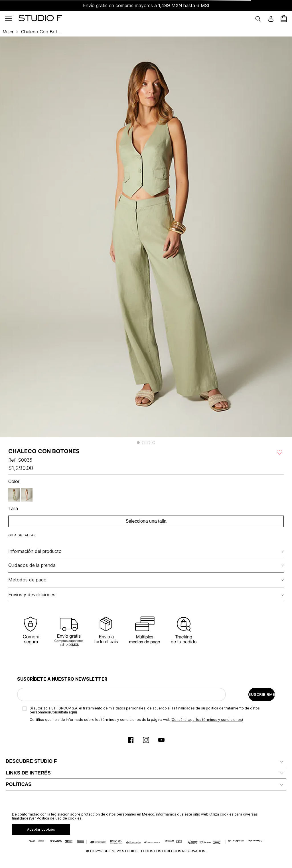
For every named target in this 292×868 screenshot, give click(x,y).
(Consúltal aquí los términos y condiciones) (207, 720)
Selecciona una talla (146, 521)
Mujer (8, 32)
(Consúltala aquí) (63, 712)
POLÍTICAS (19, 784)
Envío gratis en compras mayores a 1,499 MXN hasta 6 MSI (146, 5)
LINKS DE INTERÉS (28, 773)
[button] (138, 443)
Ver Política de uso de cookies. (56, 818)
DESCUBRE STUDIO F (31, 761)
